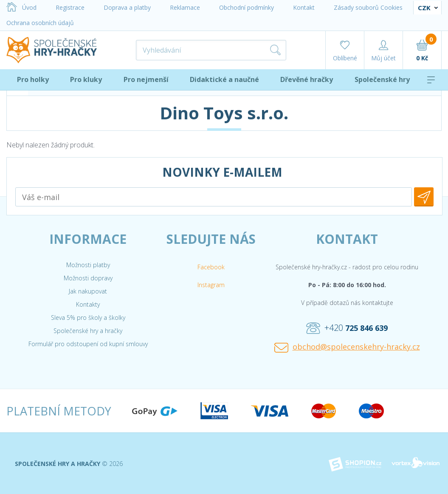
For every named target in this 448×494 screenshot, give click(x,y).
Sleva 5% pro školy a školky (88, 318)
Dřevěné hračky (307, 79)
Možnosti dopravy (88, 278)
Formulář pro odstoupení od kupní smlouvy (88, 344)
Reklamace (185, 7)
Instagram (211, 285)
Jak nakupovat (88, 291)
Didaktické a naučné (224, 79)
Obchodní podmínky (247, 7)
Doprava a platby (127, 7)
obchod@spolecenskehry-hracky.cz (347, 347)
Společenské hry (382, 79)
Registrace (70, 7)
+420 (347, 328)
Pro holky (33, 79)
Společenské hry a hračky (88, 331)
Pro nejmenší (146, 79)
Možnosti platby (88, 265)
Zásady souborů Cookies (368, 7)
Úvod (21, 7)
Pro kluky (86, 79)
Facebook (211, 267)
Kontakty (88, 304)
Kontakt (304, 7)
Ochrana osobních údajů (40, 23)
